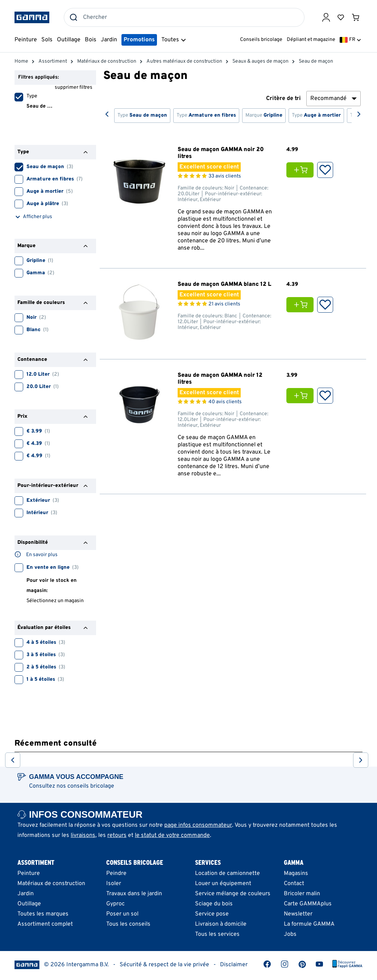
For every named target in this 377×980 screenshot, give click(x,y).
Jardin (26, 894)
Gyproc (115, 904)
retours (117, 835)
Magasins (296, 873)
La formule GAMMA (309, 924)
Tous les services (217, 934)
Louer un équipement (223, 884)
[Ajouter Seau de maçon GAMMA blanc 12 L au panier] (302, 305)
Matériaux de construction (51, 884)
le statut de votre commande (172, 835)
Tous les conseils (128, 924)
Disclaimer (234, 965)
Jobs (290, 934)
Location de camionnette (227, 873)
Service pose (212, 914)
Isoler (114, 884)
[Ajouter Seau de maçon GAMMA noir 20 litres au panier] (302, 170)
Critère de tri (283, 99)
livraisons (83, 835)
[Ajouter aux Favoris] (325, 170)
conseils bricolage (91, 786)
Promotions (139, 40)
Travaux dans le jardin (134, 894)
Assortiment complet (45, 924)
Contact (294, 884)
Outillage (29, 904)
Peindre (116, 873)
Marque (264, 115)
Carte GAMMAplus (308, 904)
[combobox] (184, 17)
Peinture (29, 873)
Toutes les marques (43, 914)
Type (142, 115)
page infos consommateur (198, 825)
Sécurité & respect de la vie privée (164, 965)
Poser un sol (122, 914)
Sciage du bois (214, 904)
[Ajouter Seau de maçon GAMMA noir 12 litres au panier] (302, 396)
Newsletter (298, 914)
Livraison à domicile (221, 924)
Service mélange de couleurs (233, 894)
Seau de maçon (33, 166)
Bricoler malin (302, 894)
